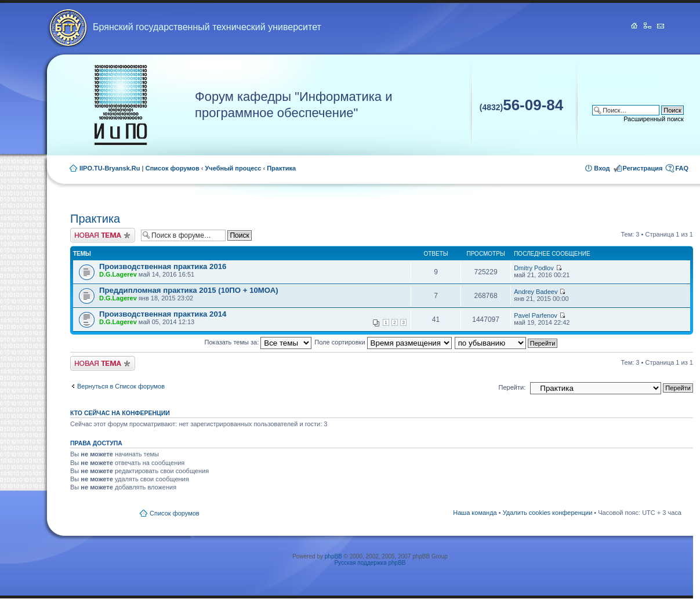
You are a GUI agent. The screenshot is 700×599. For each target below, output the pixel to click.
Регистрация (643, 168)
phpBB (333, 556)
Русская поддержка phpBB (370, 563)
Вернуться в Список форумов (121, 386)
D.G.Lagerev (118, 274)
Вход (602, 168)
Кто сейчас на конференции (120, 413)
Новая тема (103, 235)
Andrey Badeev (536, 292)
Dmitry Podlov (534, 268)
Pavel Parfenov (536, 315)
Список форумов (173, 168)
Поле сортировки (383, 342)
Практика (281, 168)
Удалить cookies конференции (548, 513)
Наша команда (475, 513)
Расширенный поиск (654, 119)
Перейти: (512, 387)
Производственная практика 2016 (163, 266)
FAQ (682, 168)
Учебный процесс (233, 168)
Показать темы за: (258, 342)
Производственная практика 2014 (163, 314)
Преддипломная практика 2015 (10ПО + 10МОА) (189, 290)
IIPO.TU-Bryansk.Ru (110, 168)
